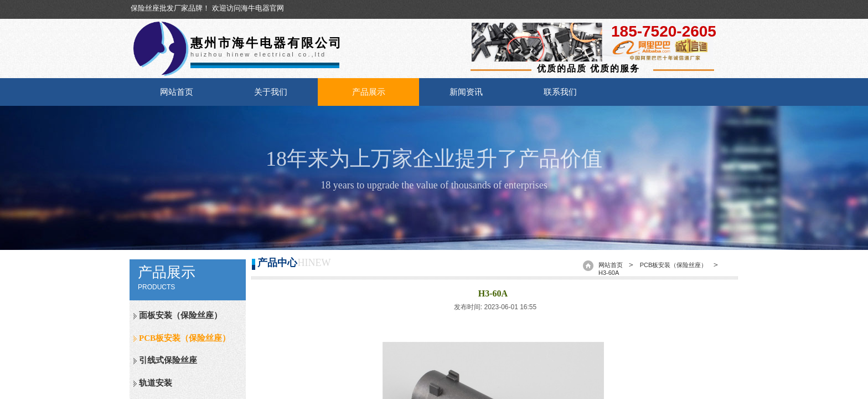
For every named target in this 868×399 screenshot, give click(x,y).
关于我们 (271, 92)
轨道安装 (156, 383)
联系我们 (560, 92)
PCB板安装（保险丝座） (185, 338)
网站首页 (177, 92)
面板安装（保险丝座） (180, 315)
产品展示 (369, 92)
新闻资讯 (466, 92)
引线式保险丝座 (168, 360)
